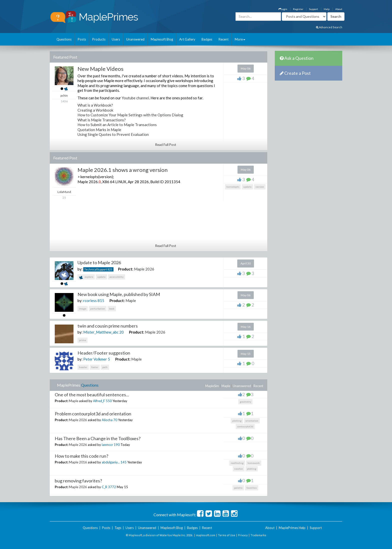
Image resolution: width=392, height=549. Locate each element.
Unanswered (135, 39)
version (260, 187)
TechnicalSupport (96, 269)
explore (86, 277)
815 (101, 301)
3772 (112, 487)
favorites (252, 488)
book (112, 309)
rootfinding (237, 463)
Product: (126, 269)
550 (109, 401)
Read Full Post (166, 145)
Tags (118, 528)
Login (283, 9)
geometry (245, 402)
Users (116, 39)
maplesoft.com (206, 535)
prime (82, 340)
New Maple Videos (100, 69)
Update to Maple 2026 (99, 262)
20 (121, 332)
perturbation (98, 309)
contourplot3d (245, 426)
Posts (82, 39)
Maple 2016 (78, 462)
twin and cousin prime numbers (108, 326)
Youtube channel (135, 98)
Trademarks (258, 535)
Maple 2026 (144, 269)
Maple (131, 301)
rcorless (90, 301)
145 (123, 462)
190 (117, 445)
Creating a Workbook (95, 110)
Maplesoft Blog (162, 39)
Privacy (243, 535)
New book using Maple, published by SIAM (119, 294)
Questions (64, 39)
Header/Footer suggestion (104, 353)
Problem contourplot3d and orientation (93, 414)
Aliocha (107, 420)
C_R (104, 487)
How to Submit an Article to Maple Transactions (117, 125)
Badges (207, 39)
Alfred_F (99, 401)
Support (313, 9)
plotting (237, 421)
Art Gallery (187, 39)
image (83, 309)
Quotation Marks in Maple (99, 130)
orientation (252, 421)
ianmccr (107, 445)
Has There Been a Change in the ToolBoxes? (98, 438)
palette (238, 488)
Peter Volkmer (95, 359)
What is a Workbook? (95, 105)
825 (110, 269)
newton (239, 469)
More (240, 39)
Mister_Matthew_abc (101, 332)
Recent (223, 39)
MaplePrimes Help (292, 528)
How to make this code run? (81, 456)
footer (95, 367)
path (105, 367)
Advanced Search (329, 27)
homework (254, 463)
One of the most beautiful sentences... (92, 395)
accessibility (116, 277)
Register (298, 9)
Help (327, 9)
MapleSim (212, 386)
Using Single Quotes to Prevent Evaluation (113, 134)
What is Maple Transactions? (102, 120)
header (83, 367)
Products (99, 39)
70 (115, 420)
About (339, 9)
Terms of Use (227, 535)
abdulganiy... (111, 462)
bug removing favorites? (78, 481)
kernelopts (233, 187)
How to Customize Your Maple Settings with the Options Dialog (130, 115)
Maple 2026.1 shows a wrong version (122, 170)
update (247, 187)
